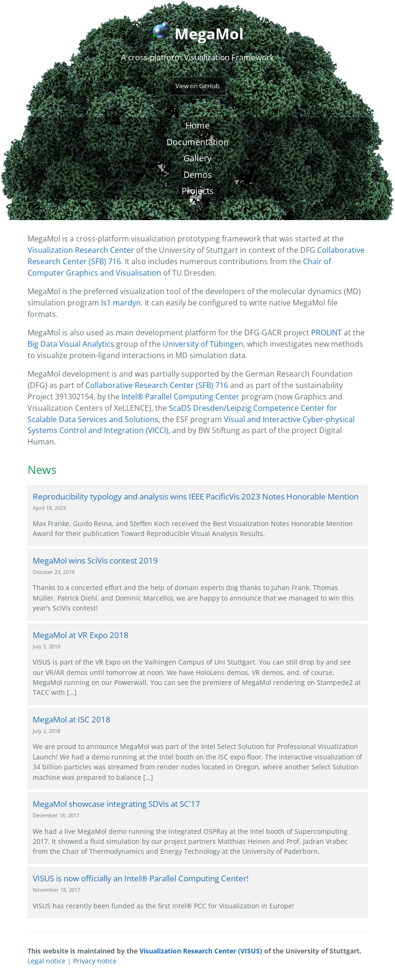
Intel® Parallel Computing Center (180, 397)
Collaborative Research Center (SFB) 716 (157, 385)
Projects (198, 191)
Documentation (197, 142)
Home (197, 125)
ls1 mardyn (121, 303)
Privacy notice (95, 961)
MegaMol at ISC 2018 (72, 719)
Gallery (197, 158)
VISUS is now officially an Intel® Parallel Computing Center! (141, 878)
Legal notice (46, 961)
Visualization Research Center (81, 250)
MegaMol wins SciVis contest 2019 (95, 560)
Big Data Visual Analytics (71, 344)
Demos (198, 175)
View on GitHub (197, 86)
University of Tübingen (203, 344)
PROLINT (326, 333)
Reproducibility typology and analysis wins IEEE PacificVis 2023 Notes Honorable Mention (196, 496)
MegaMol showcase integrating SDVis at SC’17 (116, 804)
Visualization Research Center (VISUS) (201, 951)
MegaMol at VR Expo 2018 (81, 635)
